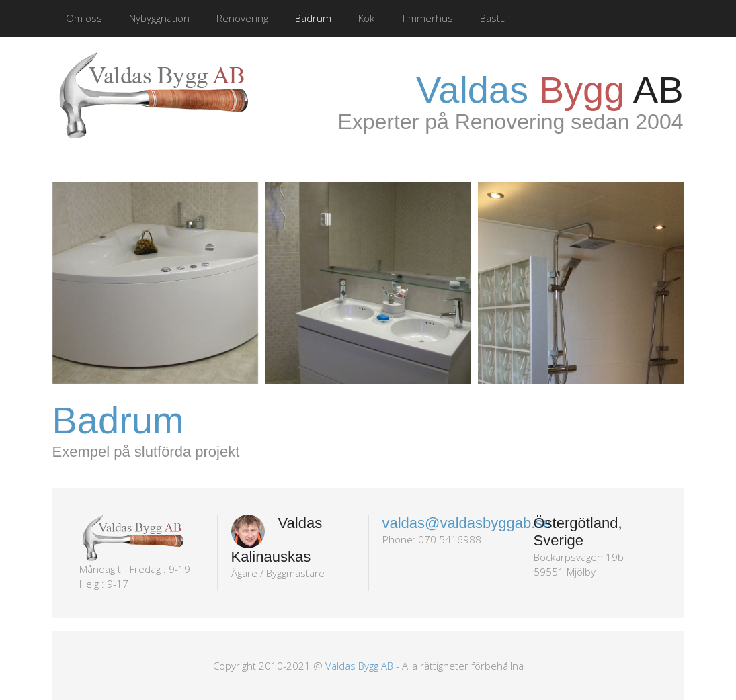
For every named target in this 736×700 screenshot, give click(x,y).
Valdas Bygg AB (359, 666)
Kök (366, 18)
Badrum (313, 18)
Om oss (84, 18)
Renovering (242, 18)
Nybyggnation (159, 18)
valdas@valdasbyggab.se (467, 523)
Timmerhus (427, 18)
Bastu (493, 18)
